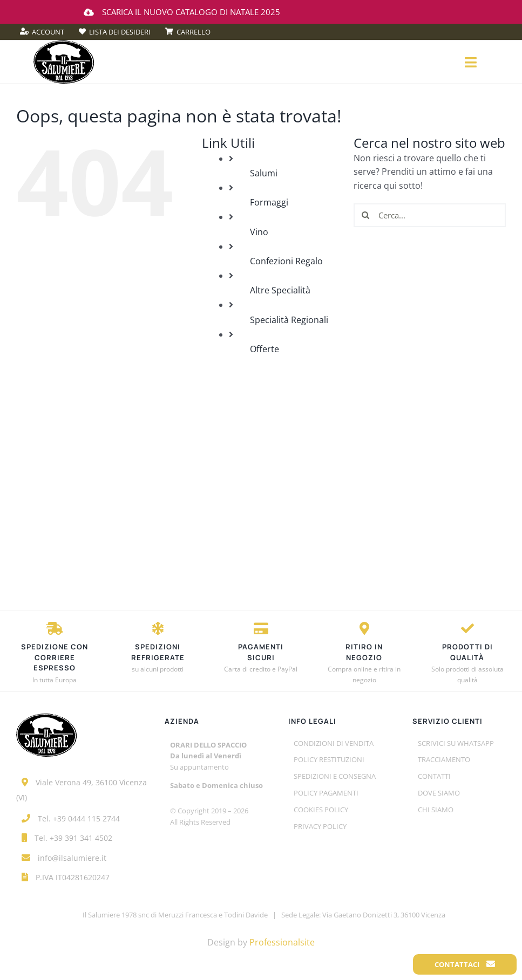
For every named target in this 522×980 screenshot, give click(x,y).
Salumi (264, 173)
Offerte (265, 349)
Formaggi (269, 202)
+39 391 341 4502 (81, 838)
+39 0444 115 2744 (86, 818)
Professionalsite (282, 942)
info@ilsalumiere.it (72, 858)
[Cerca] (365, 215)
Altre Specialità (280, 290)
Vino (259, 232)
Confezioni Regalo (286, 261)
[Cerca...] (430, 215)
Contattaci (465, 964)
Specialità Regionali (289, 320)
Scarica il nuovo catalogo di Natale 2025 (182, 12)
